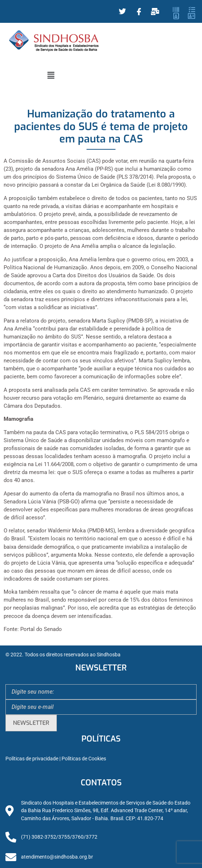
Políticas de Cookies (84, 759)
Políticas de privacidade (32, 759)
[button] (51, 75)
